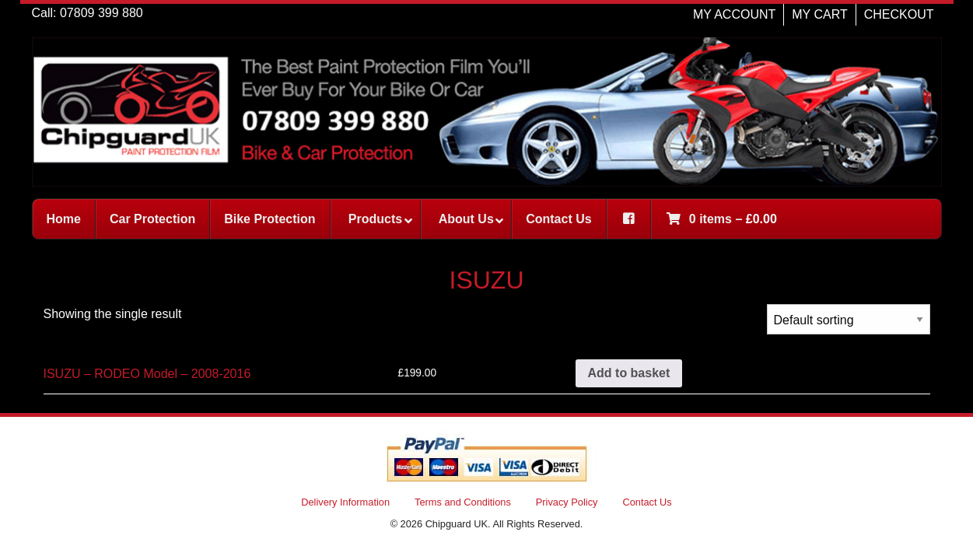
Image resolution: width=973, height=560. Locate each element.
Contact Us (647, 502)
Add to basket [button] (629, 373)
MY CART (819, 14)
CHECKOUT (899, 14)
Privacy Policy (567, 502)
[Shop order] (849, 319)
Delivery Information (345, 502)
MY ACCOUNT (734, 14)
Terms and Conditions (463, 502)
